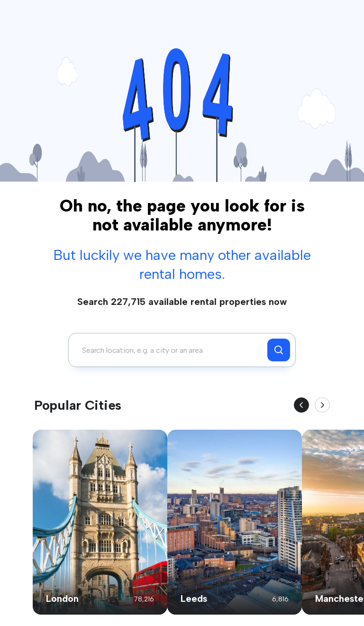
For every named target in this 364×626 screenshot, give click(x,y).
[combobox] (170, 350)
